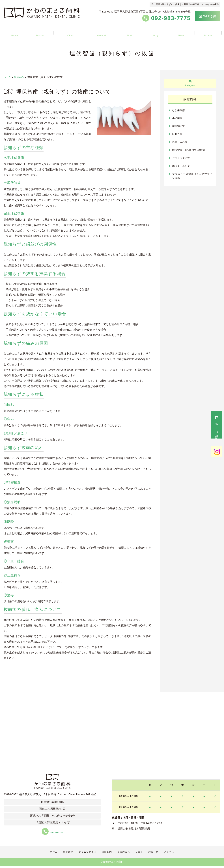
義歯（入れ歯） (182, 143)
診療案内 (103, 31)
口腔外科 (178, 135)
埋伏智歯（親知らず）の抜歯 (190, 151)
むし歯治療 (179, 110)
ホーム (20, 31)
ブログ (154, 31)
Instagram (190, 83)
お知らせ (177, 31)
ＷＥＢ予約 (217, 425)
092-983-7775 (52, 832)
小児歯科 (178, 119)
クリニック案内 (73, 31)
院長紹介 (44, 31)
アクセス (202, 31)
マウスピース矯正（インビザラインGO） (192, 178)
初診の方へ (129, 31)
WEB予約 (208, 16)
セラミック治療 (182, 159)
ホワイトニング (182, 167)
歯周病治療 (179, 127)
